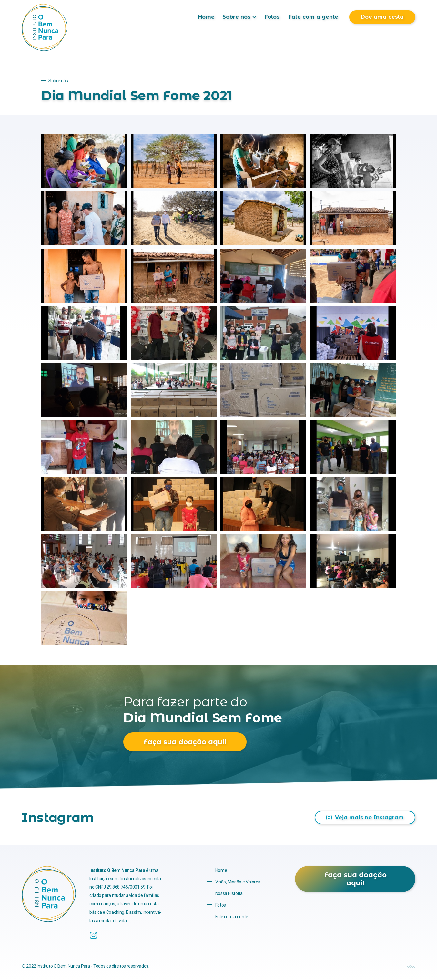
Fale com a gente (313, 17)
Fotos (272, 17)
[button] (240, 17)
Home (206, 17)
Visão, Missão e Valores (238, 882)
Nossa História (229, 893)
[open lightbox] (84, 161)
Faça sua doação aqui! (185, 742)
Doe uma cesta (382, 17)
